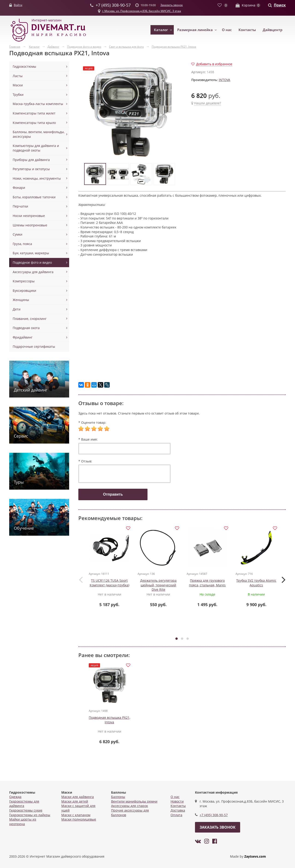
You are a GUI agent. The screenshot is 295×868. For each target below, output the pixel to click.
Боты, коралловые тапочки (34, 197)
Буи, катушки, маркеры (31, 253)
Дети (17, 309)
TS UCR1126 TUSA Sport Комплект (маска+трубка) (109, 583)
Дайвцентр (273, 30)
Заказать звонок (172, 5)
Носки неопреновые (29, 216)
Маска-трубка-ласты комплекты (38, 104)
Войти (18, 5)
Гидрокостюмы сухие (26, 810)
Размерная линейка (195, 30)
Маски (18, 85)
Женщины (21, 300)
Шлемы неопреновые (30, 225)
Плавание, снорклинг (30, 319)
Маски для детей (75, 801)
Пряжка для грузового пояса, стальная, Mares (208, 583)
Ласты (18, 76)
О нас (227, 30)
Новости (177, 801)
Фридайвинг (23, 337)
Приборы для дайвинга (31, 160)
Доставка (178, 810)
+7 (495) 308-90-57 (214, 815)
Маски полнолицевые (79, 820)
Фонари (19, 188)
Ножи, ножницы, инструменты (37, 178)
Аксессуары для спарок (130, 806)
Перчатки (20, 206)
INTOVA (224, 80)
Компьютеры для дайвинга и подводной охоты (36, 148)
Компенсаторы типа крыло (34, 123)
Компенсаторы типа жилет (34, 113)
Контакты (247, 30)
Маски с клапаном (76, 815)
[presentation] (81, 580)
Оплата (176, 815)
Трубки (18, 95)
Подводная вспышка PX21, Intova (109, 720)
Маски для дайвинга (78, 797)
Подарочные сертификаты (34, 346)
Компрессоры (24, 281)
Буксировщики (24, 291)
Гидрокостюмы (24, 66)
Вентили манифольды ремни (134, 801)
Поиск (280, 5)
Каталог (161, 30)
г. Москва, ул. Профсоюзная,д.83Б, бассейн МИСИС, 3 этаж (142, 11)
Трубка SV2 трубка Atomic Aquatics (257, 583)
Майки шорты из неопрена (23, 822)
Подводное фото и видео (32, 262)
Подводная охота (26, 328)
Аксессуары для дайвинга (33, 272)
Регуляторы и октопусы (31, 169)
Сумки (18, 234)
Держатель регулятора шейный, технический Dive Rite (159, 585)
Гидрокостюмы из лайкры (30, 815)
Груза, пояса (22, 244)
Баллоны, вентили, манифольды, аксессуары (39, 134)
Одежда (15, 797)
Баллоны (118, 797)
